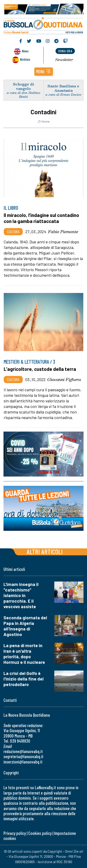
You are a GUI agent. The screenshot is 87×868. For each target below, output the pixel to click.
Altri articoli (45, 552)
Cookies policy (40, 833)
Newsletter (64, 60)
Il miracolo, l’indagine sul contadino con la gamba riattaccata (41, 218)
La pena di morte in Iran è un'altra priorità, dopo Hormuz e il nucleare (24, 654)
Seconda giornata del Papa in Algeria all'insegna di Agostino (25, 626)
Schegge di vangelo (24, 86)
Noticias (25, 59)
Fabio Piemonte (63, 232)
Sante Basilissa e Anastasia (63, 88)
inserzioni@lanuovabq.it (23, 762)
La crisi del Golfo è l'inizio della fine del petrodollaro (24, 679)
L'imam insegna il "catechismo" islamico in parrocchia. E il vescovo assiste (21, 595)
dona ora (65, 51)
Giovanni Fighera (64, 379)
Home (43, 121)
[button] (44, 72)
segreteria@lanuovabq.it (23, 756)
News (25, 51)
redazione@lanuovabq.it (23, 751)
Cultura (13, 232)
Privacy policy (15, 833)
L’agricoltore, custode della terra (40, 369)
